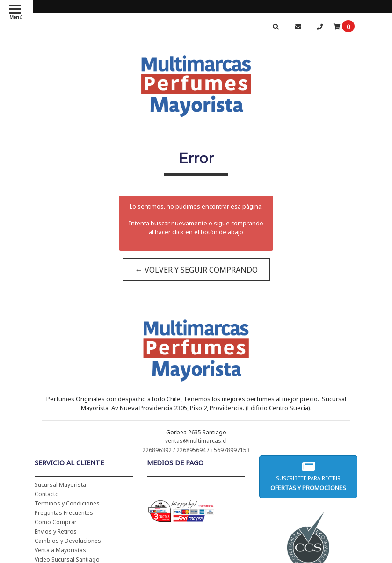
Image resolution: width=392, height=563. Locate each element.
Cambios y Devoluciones (68, 541)
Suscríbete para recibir (308, 476)
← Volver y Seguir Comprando (196, 270)
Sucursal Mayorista (60, 485)
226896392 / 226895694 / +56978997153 (196, 450)
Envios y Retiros (56, 531)
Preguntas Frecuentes (64, 513)
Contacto (47, 494)
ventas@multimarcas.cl (196, 441)
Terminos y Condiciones (67, 503)
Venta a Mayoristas (60, 550)
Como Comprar (56, 522)
